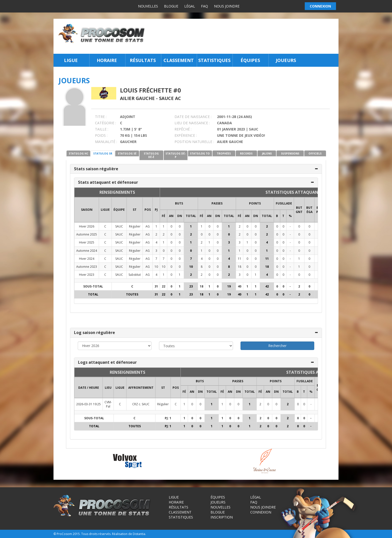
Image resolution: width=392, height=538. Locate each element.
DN (180, 216)
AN (171, 216)
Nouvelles (148, 6)
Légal (190, 6)
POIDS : (101, 135)
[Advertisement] (243, 36)
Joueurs (286, 60)
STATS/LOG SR (103, 153)
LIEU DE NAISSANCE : (192, 123)
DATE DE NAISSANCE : (193, 117)
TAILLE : (102, 129)
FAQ (204, 6)
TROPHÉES (224, 153)
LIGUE (105, 210)
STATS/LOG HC (78, 153)
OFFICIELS (315, 153)
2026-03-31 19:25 (88, 404)
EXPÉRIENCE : (186, 135)
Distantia (139, 534)
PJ (156, 210)
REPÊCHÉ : (183, 129)
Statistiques (214, 60)
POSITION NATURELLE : (194, 142)
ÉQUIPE (119, 210)
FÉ (163, 216)
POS (148, 210)
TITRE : (101, 117)
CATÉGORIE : (105, 123)
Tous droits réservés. (96, 534)
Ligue (71, 60)
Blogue (171, 6)
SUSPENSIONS (290, 153)
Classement (179, 60)
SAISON (87, 210)
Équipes (250, 60)
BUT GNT (299, 210)
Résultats (143, 60)
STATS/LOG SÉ (127, 153)
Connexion (261, 512)
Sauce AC (170, 98)
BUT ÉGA (309, 210)
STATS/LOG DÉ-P (176, 155)
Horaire (107, 60)
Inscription (222, 517)
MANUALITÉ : (106, 142)
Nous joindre (227, 6)
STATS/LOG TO (200, 153)
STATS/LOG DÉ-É (151, 155)
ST (135, 210)
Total (191, 216)
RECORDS (246, 153)
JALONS (267, 153)
